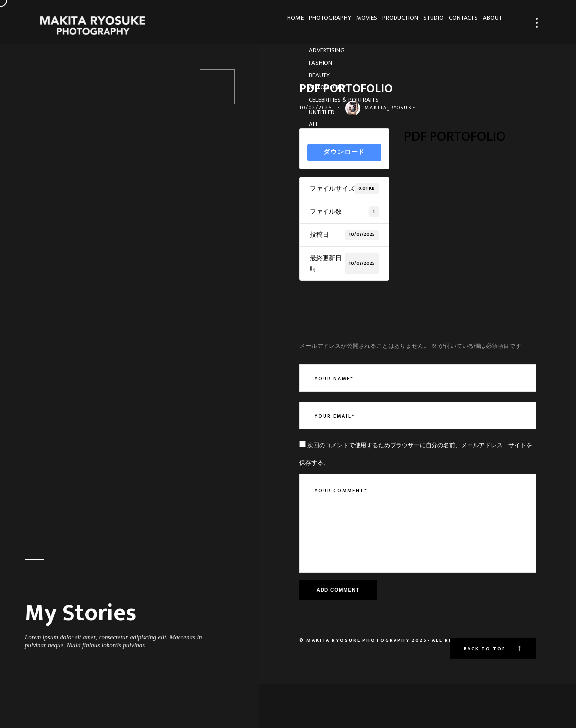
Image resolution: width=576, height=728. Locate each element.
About (487, 23)
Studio (407, 23)
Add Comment (338, 590)
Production (363, 23)
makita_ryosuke (390, 108)
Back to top (493, 649)
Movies (320, 23)
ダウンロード (344, 152)
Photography (274, 23)
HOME (230, 23)
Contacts (448, 23)
